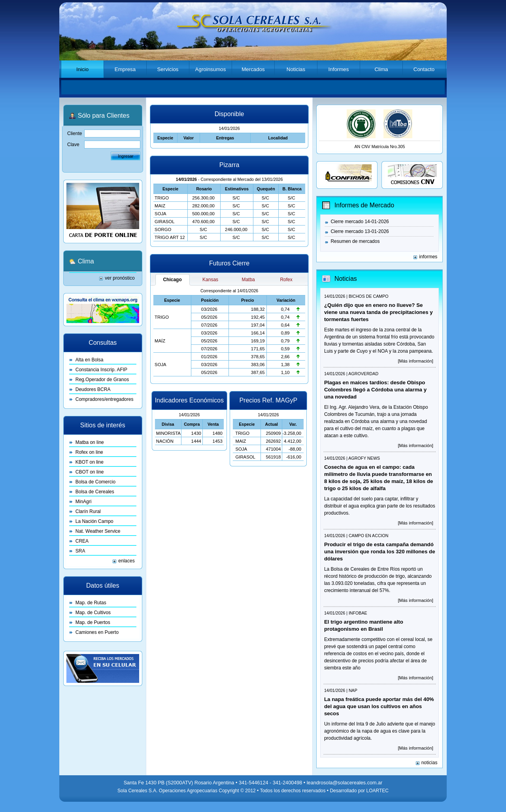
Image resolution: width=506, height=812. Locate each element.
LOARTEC (377, 791)
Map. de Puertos (93, 622)
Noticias (296, 69)
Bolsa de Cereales (95, 492)
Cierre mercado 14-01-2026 (360, 222)
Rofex (286, 280)
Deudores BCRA (93, 389)
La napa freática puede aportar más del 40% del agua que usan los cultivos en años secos (379, 706)
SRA (80, 551)
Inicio (82, 69)
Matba (248, 280)
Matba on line (90, 442)
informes (428, 257)
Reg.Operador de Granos (102, 380)
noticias (430, 763)
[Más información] (415, 361)
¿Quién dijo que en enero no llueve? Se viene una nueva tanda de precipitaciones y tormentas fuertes (379, 312)
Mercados (253, 69)
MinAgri (84, 502)
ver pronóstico (120, 278)
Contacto (424, 69)
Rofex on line (89, 452)
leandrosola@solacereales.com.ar (345, 783)
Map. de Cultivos (93, 613)
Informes (339, 69)
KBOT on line (90, 462)
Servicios (168, 69)
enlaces (126, 561)
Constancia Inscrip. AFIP (101, 370)
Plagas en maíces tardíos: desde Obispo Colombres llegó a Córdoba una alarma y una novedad (375, 390)
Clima (381, 69)
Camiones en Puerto (97, 632)
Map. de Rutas (91, 603)
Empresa (125, 69)
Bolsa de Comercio (95, 482)
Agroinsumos (211, 69)
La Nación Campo (94, 521)
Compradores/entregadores (105, 399)
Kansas (210, 280)
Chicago (172, 280)
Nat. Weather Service (98, 531)
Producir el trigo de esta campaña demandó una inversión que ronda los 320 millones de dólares (380, 552)
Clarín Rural (88, 511)
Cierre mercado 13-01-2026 (360, 231)
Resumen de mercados (355, 241)
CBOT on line (90, 472)
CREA (82, 541)
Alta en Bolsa (90, 360)
